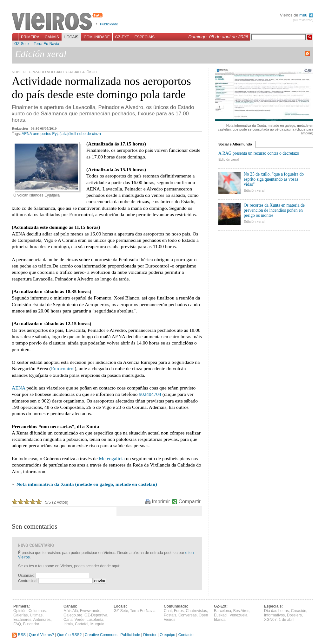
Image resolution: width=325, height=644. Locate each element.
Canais (52, 37)
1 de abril (286, 620)
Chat (168, 611)
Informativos (274, 615)
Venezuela (238, 615)
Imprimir (161, 502)
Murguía (97, 624)
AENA (27, 134)
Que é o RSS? (69, 635)
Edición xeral (229, 159)
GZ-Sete (21, 44)
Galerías (20, 615)
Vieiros (58, 22)
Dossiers (294, 615)
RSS (19, 635)
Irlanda (220, 620)
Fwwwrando (90, 611)
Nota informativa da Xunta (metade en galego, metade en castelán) (87, 484)
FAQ (17, 624)
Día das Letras (276, 611)
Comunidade (97, 37)
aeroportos (42, 134)
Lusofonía (95, 620)
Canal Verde (74, 620)
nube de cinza (89, 134)
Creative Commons (101, 635)
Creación (299, 611)
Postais (170, 615)
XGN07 (270, 620)
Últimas (36, 615)
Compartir (190, 502)
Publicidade (109, 24)
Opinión (20, 611)
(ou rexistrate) (303, 20)
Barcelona (222, 611)
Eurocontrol (63, 368)
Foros (179, 611)
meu (306, 15)
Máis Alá (71, 611)
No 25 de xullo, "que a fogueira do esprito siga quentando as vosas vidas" (274, 179)
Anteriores (42, 620)
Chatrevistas (196, 611)
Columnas (37, 611)
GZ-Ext (122, 37)
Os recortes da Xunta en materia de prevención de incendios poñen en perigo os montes (274, 210)
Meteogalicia (112, 458)
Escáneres (22, 620)
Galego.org (73, 615)
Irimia (68, 624)
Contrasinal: (28, 581)
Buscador (31, 624)
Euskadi (221, 615)
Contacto (186, 635)
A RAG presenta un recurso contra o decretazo (259, 153)
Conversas (187, 615)
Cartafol (82, 624)
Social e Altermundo (235, 144)
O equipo (167, 635)
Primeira (30, 37)
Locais (71, 37)
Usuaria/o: (27, 576)
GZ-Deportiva (96, 615)
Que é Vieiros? (41, 635)
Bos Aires (241, 611)
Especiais (145, 37)
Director (150, 635)
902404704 (150, 394)
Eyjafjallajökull (64, 134)
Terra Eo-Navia (46, 44)
